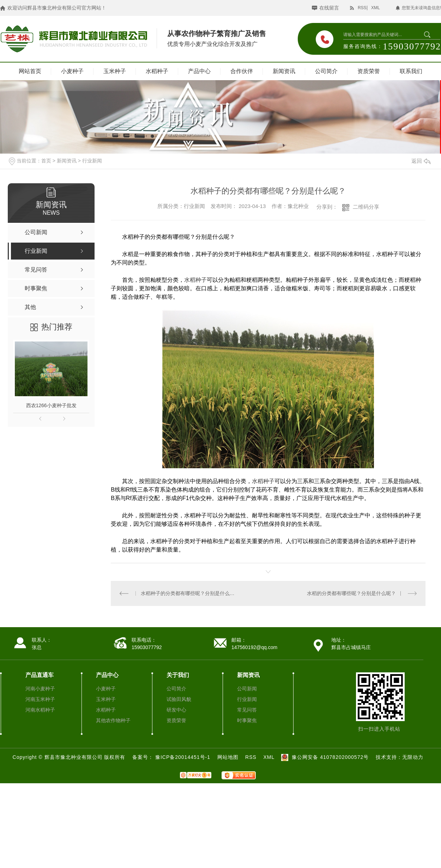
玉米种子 (115, 71)
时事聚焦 (247, 720)
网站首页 (30, 71)
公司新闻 (247, 689)
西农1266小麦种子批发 (51, 405)
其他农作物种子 (113, 720)
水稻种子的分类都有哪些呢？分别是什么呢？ (190, 593)
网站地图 (228, 757)
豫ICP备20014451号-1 (184, 757)
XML (376, 8)
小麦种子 (72, 71)
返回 (421, 161)
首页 (46, 161)
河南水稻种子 (40, 710)
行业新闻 (92, 161)
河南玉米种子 (40, 699)
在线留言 (329, 8)
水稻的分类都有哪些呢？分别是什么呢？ (351, 593)
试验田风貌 (179, 699)
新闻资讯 (284, 71)
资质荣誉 (369, 71)
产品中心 (199, 71)
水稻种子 (157, 71)
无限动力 (413, 757)
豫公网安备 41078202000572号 (324, 757)
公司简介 (326, 71)
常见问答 (247, 710)
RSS (362, 8)
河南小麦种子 (40, 689)
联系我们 (411, 71)
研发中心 (176, 710)
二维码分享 (366, 207)
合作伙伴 (242, 71)
